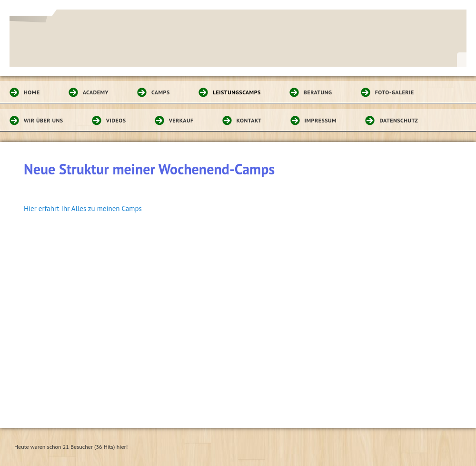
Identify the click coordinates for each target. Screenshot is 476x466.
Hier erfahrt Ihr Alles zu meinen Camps (83, 208)
